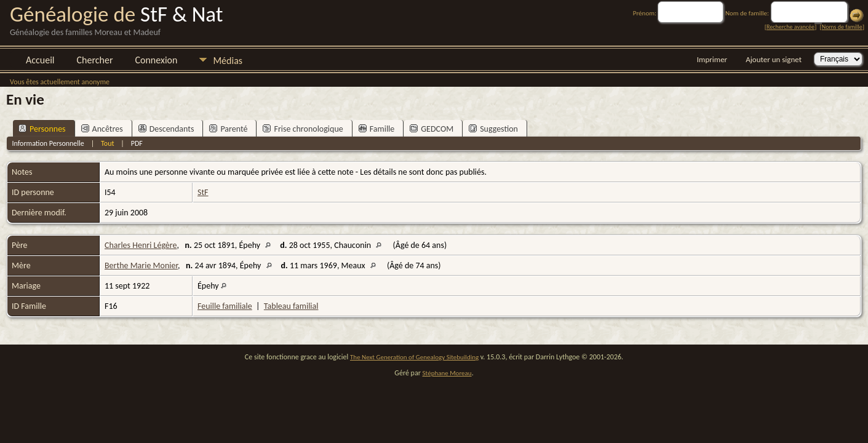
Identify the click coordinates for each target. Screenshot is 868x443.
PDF (137, 143)
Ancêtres (102, 129)
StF (203, 192)
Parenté (228, 129)
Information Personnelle (48, 143)
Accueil (40, 60)
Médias (228, 61)
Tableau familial (291, 306)
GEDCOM (432, 129)
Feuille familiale (225, 306)
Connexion (156, 60)
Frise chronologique (303, 129)
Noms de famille (842, 27)
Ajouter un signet (774, 59)
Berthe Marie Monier (141, 265)
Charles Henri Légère (141, 245)
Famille (377, 129)
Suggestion (493, 129)
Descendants (166, 129)
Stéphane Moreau (447, 373)
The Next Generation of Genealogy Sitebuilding (414, 357)
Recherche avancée (790, 27)
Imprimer (712, 59)
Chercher (95, 60)
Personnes (42, 129)
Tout (107, 143)
